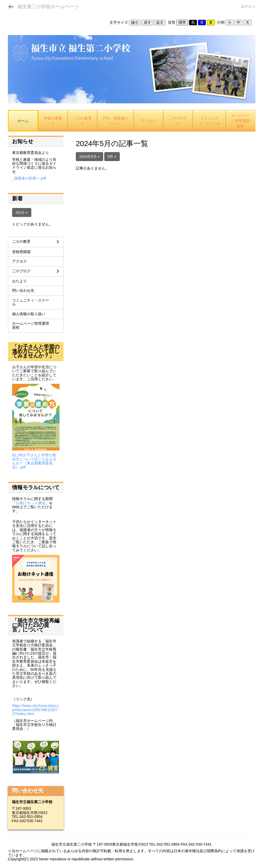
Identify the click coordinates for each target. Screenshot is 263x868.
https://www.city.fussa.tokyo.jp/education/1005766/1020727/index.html (35, 710)
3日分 (22, 212)
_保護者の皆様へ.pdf (29, 178)
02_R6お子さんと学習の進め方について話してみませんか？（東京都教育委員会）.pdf (34, 461)
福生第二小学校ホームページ (48, 7)
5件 (112, 157)
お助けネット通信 (31, 503)
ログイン (248, 7)
